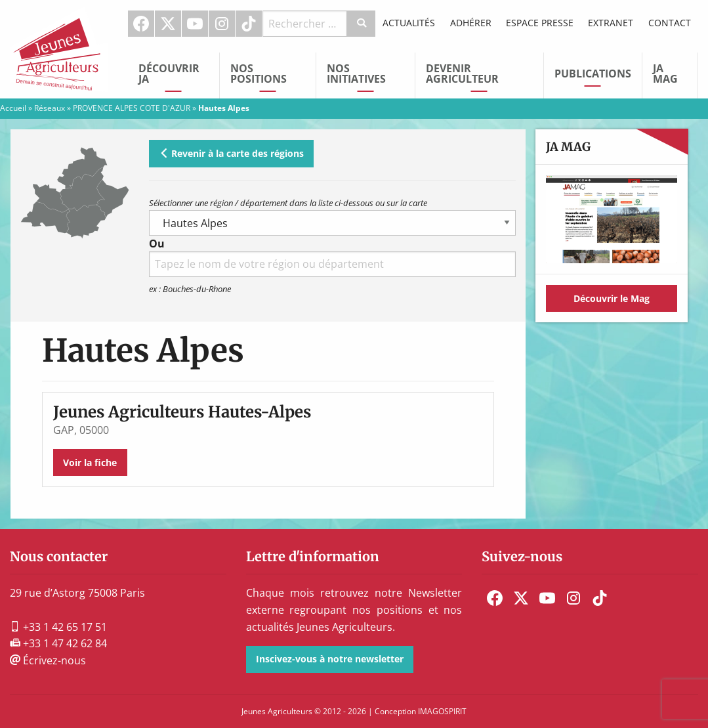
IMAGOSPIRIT (442, 711)
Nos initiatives (356, 74)
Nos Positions (259, 74)
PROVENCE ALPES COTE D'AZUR (132, 108)
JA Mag (665, 74)
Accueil (13, 108)
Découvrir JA (169, 74)
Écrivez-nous (48, 660)
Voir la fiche (90, 462)
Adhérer (471, 23)
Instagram (222, 24)
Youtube (195, 24)
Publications (593, 74)
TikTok (249, 24)
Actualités (409, 23)
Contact (670, 23)
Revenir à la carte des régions (232, 153)
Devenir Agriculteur (462, 74)
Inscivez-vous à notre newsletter (330, 659)
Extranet (611, 23)
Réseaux (50, 108)
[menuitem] (141, 24)
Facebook (141, 24)
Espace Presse (540, 23)
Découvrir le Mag (612, 298)
